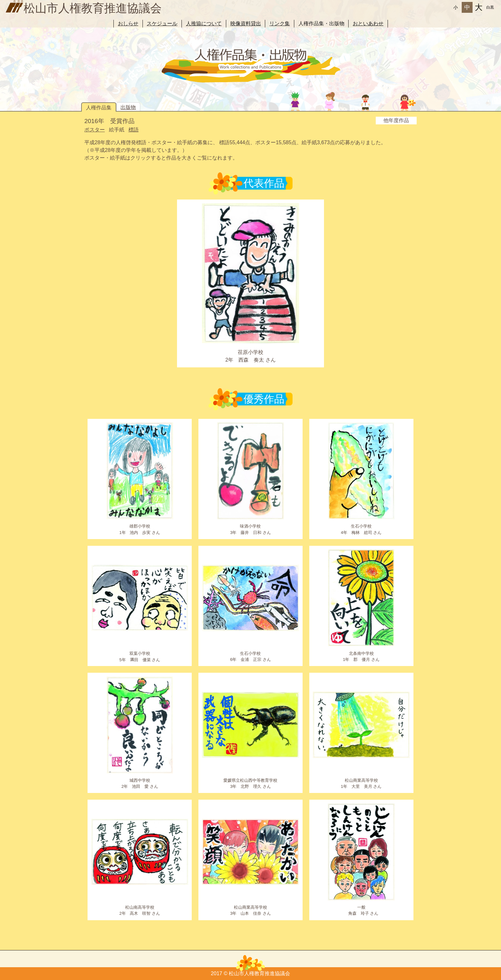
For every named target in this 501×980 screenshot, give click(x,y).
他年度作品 (396, 120)
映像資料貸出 (246, 24)
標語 (134, 130)
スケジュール (162, 24)
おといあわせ (368, 24)
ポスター (95, 130)
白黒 (490, 7)
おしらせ (128, 24)
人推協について (204, 24)
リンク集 (280, 24)
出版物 (128, 107)
